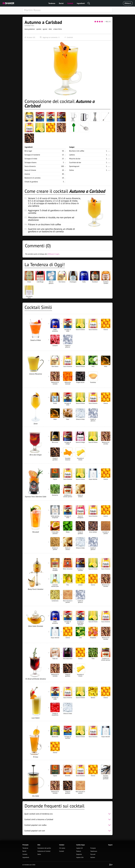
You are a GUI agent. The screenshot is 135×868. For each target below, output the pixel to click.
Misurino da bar (75, 159)
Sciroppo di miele (31, 159)
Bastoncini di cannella (32, 178)
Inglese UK (79, 848)
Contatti (62, 851)
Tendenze (52, 3)
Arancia (27, 174)
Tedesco (79, 851)
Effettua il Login (128, 4)
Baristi (61, 3)
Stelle (39, 854)
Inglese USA (80, 857)
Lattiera (72, 155)
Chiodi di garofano (31, 182)
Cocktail (70, 3)
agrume (45, 29)
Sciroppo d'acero (30, 162)
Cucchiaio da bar (75, 162)
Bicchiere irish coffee (77, 151)
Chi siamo (62, 848)
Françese (93, 848)
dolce (50, 29)
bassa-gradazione (30, 29)
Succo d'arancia (30, 166)
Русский (93, 854)
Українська (94, 851)
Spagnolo (79, 854)
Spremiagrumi (74, 166)
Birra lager (28, 151)
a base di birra (58, 29)
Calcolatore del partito (44, 848)
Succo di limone (30, 170)
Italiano (93, 857)
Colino (71, 170)
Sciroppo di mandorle (32, 155)
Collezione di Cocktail (44, 851)
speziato (39, 29)
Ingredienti (81, 3)
